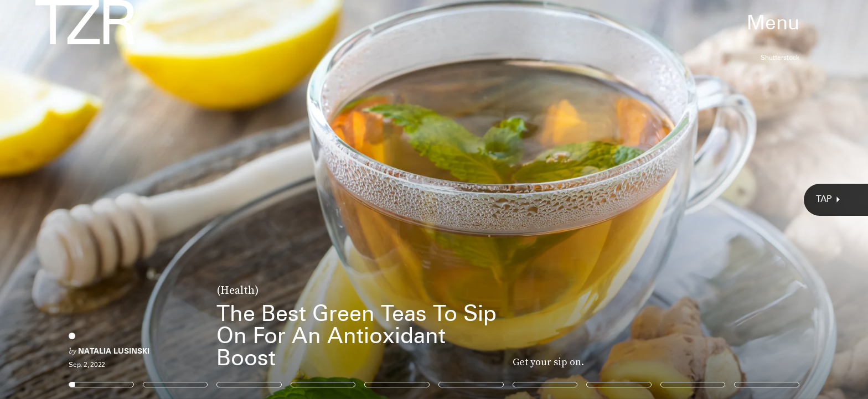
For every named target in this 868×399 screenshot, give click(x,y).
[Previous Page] (143, 199)
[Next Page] (577, 199)
